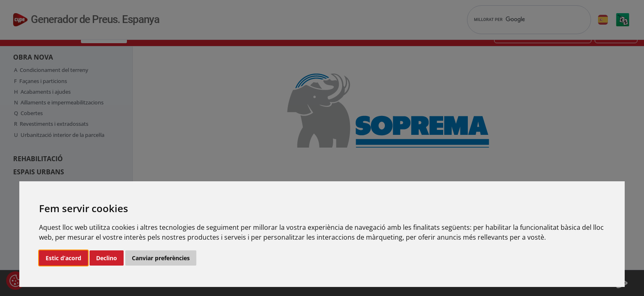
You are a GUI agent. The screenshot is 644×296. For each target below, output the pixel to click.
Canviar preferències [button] (161, 258)
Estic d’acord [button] (63, 258)
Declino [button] (107, 258)
